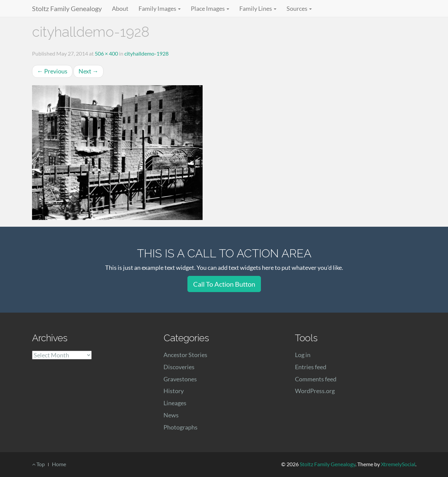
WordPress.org (315, 391)
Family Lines (258, 8)
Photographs (181, 427)
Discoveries (179, 367)
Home (59, 464)
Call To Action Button (224, 284)
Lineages (175, 403)
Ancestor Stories (185, 355)
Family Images (160, 8)
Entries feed (311, 367)
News (171, 415)
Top (38, 464)
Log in (303, 355)
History (174, 391)
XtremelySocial (398, 464)
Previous (52, 71)
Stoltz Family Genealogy (67, 8)
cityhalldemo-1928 (146, 53)
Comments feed (316, 379)
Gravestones (180, 379)
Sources (299, 8)
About (120, 8)
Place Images (210, 8)
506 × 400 (106, 53)
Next (88, 71)
